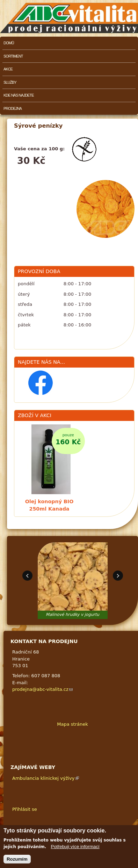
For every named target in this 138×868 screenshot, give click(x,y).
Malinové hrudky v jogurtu (72, 614)
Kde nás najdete (19, 95)
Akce (8, 69)
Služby (10, 82)
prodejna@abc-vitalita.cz (42, 689)
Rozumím (17, 859)
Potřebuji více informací (75, 847)
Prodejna (13, 108)
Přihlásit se (25, 809)
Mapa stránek (72, 724)
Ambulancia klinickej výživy (46, 778)
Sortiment (13, 56)
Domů (9, 43)
